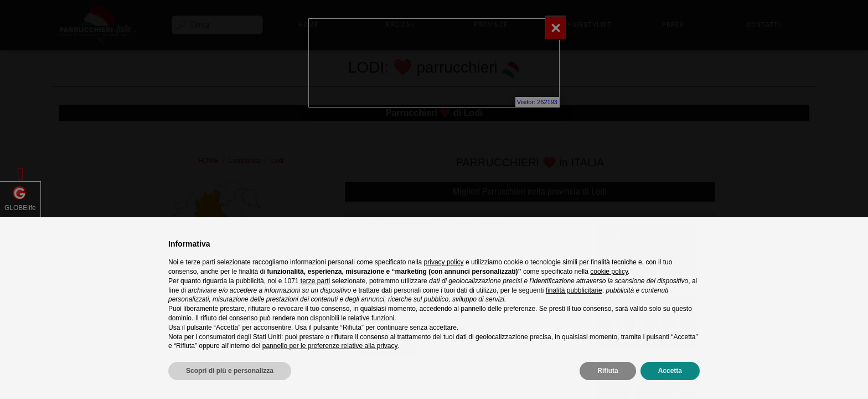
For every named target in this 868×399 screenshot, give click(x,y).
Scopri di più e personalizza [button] (230, 388)
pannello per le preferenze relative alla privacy (330, 363)
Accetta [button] (670, 388)
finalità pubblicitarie (574, 308)
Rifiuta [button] (608, 388)
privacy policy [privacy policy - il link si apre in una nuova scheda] (444, 279)
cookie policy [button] (609, 289)
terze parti (315, 298)
